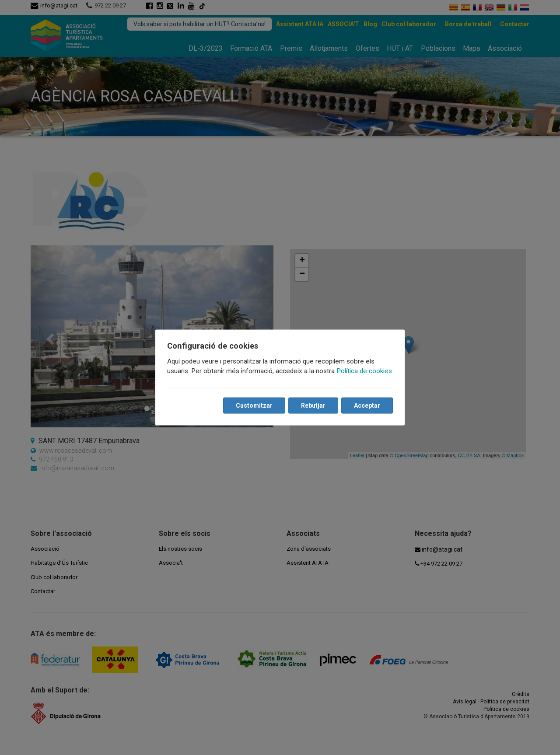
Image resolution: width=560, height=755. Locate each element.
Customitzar (254, 405)
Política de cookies (365, 371)
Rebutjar (313, 405)
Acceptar (367, 405)
